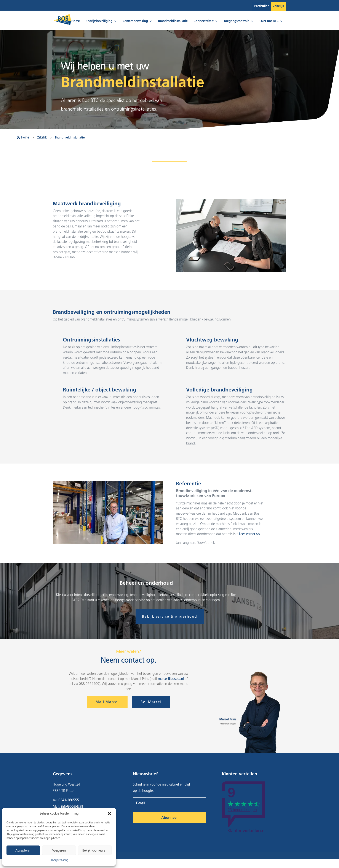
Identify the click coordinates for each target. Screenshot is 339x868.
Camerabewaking (137, 21)
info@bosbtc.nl (72, 806)
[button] (109, 814)
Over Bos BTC (271, 21)
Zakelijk (278, 6)
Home (76, 21)
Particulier (261, 6)
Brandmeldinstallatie (173, 21)
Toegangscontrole (239, 21)
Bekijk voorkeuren (95, 850)
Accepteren (23, 850)
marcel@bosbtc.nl (171, 679)
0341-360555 (69, 800)
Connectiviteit (206, 21)
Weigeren (59, 850)
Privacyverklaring (59, 860)
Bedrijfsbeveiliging (101, 21)
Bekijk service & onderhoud (170, 616)
